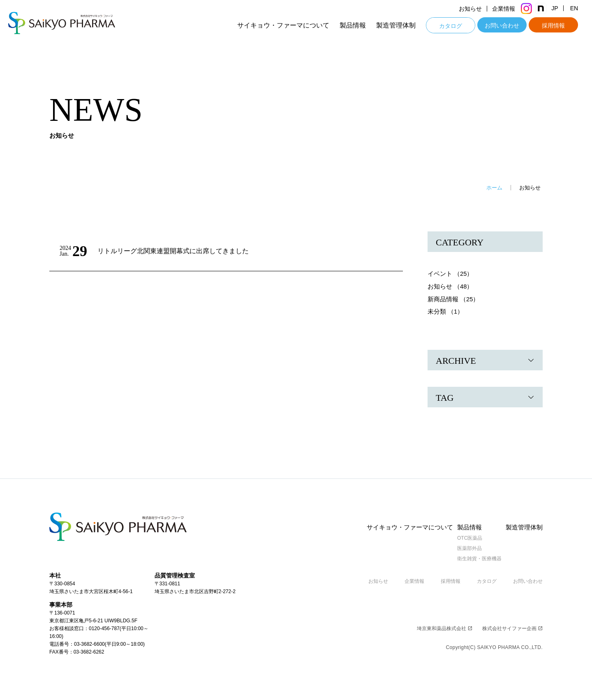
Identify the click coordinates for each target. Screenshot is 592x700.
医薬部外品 (467, 548)
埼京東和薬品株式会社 (445, 628)
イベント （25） (450, 274)
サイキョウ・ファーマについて (289, 25)
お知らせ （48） (450, 286)
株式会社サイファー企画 (512, 628)
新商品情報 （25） (453, 298)
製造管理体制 (402, 25)
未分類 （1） (446, 311)
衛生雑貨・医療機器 (477, 558)
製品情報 (358, 25)
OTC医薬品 (467, 537)
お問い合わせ (508, 25)
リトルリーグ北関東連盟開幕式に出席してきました (178, 251)
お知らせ (476, 9)
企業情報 (509, 9)
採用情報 (559, 25)
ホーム (494, 188)
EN (580, 9)
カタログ (456, 26)
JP (560, 9)
